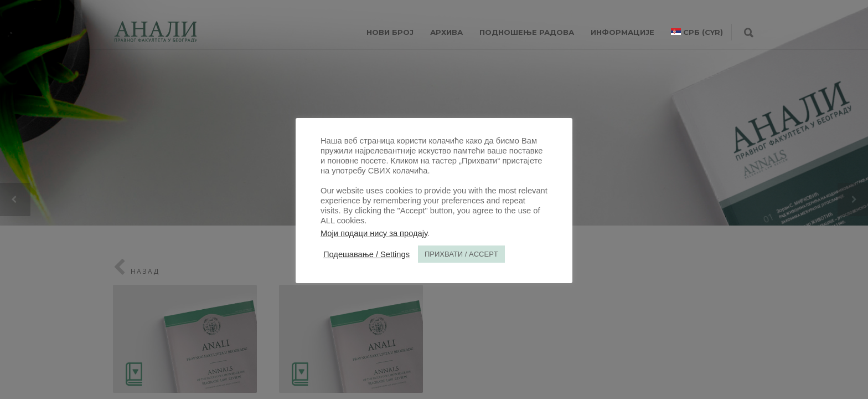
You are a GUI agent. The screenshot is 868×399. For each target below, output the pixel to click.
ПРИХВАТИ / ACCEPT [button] (461, 254)
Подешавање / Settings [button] (366, 254)
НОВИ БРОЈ (390, 32)
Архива (446, 32)
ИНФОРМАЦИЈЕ (622, 32)
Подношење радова (527, 32)
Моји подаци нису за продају (374, 233)
